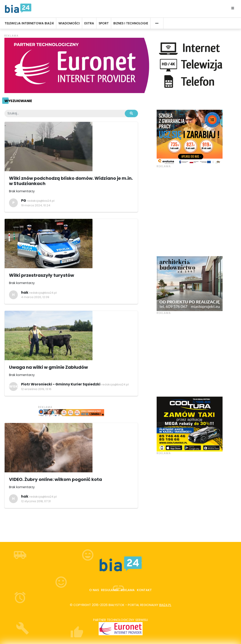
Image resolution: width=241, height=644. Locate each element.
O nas (94, 590)
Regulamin (110, 590)
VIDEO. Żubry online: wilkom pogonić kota (55, 479)
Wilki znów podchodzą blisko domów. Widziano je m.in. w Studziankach (71, 181)
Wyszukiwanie (18, 101)
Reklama (128, 590)
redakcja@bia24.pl (41, 201)
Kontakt (144, 590)
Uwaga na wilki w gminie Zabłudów (48, 367)
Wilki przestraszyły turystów (42, 275)
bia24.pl (165, 605)
